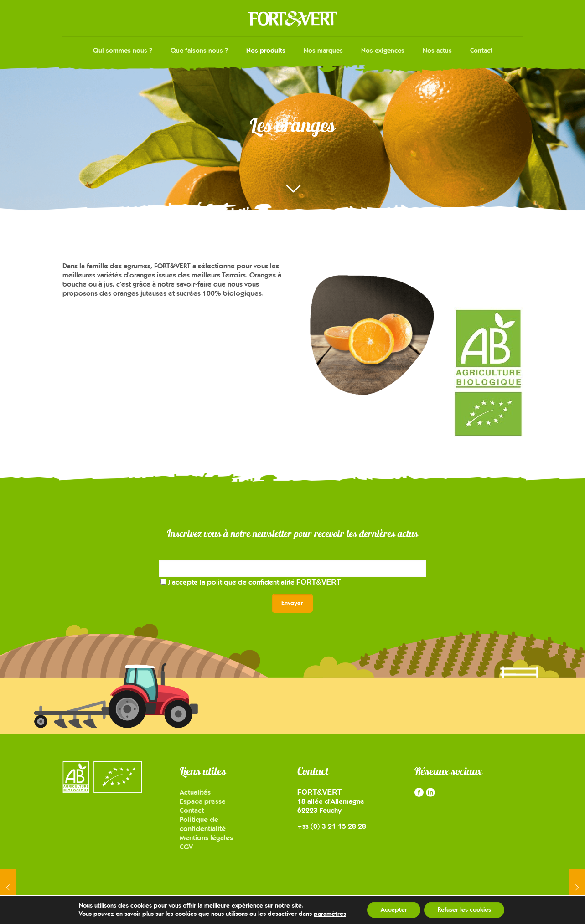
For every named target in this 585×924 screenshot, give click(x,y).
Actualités (195, 792)
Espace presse (203, 801)
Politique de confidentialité (203, 824)
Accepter (393, 910)
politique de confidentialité (274, 582)
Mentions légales (206, 838)
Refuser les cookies (464, 910)
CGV (186, 847)
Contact (192, 810)
